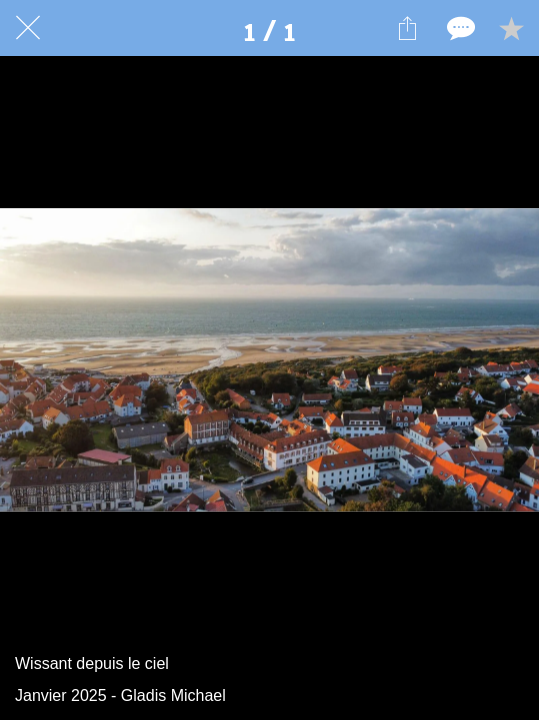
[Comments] (459, 28)
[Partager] (407, 28)
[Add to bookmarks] (511, 28)
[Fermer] (28, 28)
